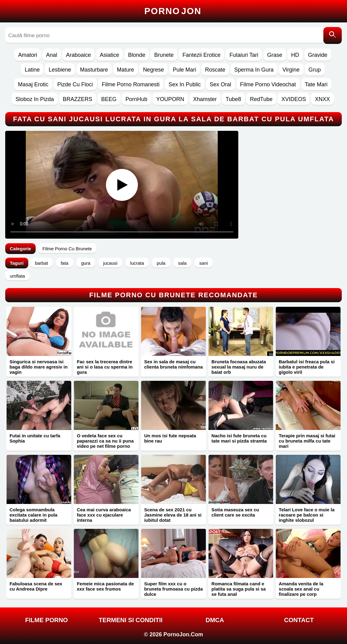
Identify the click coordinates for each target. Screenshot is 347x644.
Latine (32, 70)
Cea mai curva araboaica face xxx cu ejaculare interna (104, 515)
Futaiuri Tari (244, 55)
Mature (126, 70)
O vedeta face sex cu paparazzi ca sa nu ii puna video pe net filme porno (105, 441)
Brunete (164, 55)
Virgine (291, 70)
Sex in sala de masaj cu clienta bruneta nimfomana (173, 364)
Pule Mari (185, 70)
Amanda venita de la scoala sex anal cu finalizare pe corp (301, 589)
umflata (17, 276)
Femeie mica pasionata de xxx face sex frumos (105, 586)
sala (182, 263)
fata (65, 263)
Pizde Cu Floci (75, 84)
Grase (275, 55)
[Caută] (333, 35)
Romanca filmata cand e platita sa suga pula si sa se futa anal (239, 589)
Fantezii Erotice (201, 55)
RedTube (261, 99)
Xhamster (205, 99)
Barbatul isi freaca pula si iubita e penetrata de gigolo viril (307, 367)
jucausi (110, 263)
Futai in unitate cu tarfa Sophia (35, 438)
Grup (315, 70)
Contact (299, 620)
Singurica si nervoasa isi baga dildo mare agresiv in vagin (39, 367)
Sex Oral (220, 84)
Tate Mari (316, 84)
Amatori (28, 55)
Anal (52, 55)
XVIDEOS (294, 99)
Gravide (318, 55)
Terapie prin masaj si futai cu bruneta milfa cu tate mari (307, 441)
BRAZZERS (78, 99)
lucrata (137, 263)
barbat (42, 263)
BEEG (109, 99)
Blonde (137, 55)
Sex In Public (185, 84)
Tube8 (233, 99)
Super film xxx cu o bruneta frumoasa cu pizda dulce (173, 589)
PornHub (136, 99)
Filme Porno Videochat (268, 84)
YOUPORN (170, 99)
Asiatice (109, 55)
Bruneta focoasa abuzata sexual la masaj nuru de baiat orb (239, 367)
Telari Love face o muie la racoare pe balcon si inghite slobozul (307, 515)
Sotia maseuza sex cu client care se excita (235, 512)
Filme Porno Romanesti (131, 84)
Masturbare (94, 70)
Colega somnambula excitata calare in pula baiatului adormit (33, 515)
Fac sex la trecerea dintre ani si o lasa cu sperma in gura (105, 367)
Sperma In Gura (254, 70)
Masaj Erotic (33, 84)
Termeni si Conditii (131, 620)
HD (295, 55)
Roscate (215, 70)
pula (161, 263)
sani (204, 263)
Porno (173, 11)
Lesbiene (60, 70)
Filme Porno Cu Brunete (67, 249)
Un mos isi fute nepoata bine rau (170, 438)
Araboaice (78, 55)
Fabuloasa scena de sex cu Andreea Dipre (36, 586)
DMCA (215, 620)
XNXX (322, 99)
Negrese (154, 70)
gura (86, 263)
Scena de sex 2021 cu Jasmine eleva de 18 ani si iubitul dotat (173, 515)
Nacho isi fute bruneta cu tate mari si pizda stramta (239, 438)
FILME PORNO (47, 620)
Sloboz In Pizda (35, 99)
